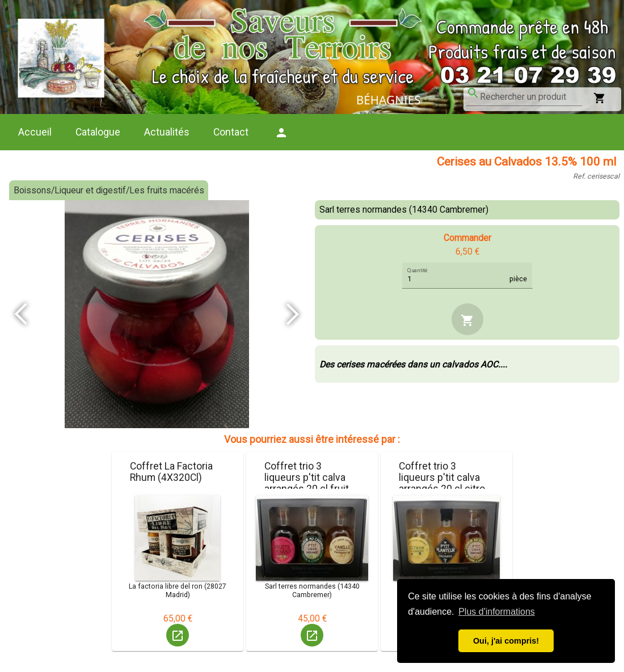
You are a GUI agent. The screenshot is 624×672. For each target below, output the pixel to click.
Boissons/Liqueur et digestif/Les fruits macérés (109, 190)
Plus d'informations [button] (497, 612)
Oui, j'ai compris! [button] (506, 641)
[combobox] (531, 97)
